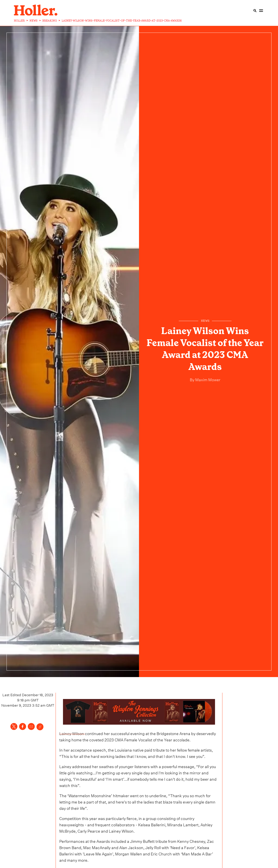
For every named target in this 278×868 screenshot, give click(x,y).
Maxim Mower (207, 379)
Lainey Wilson (72, 733)
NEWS (34, 21)
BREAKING (50, 21)
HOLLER (19, 21)
